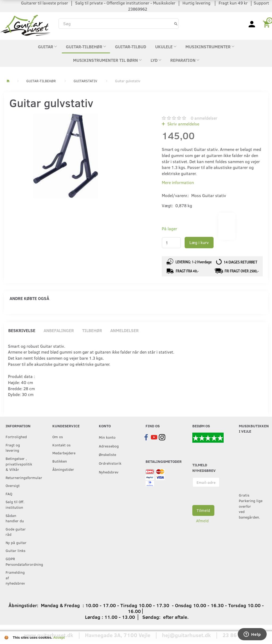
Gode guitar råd (16, 532)
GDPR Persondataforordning (18, 561)
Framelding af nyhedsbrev (15, 578)
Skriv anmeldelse (183, 124)
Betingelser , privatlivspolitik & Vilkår (18, 464)
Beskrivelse (22, 330)
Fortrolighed (16, 437)
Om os (58, 437)
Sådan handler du (15, 518)
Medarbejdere (64, 453)
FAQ (9, 494)
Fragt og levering (13, 448)
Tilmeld (203, 510)
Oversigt (13, 485)
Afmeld (202, 521)
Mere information (178, 182)
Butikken (60, 461)
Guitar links (16, 550)
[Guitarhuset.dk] (25, 25)
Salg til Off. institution (15, 504)
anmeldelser (204, 118)
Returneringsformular (18, 477)
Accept (59, 638)
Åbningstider (63, 469)
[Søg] (176, 23)
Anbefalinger (59, 330)
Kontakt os (61, 445)
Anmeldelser (124, 330)
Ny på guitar (16, 542)
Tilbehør (92, 330)
